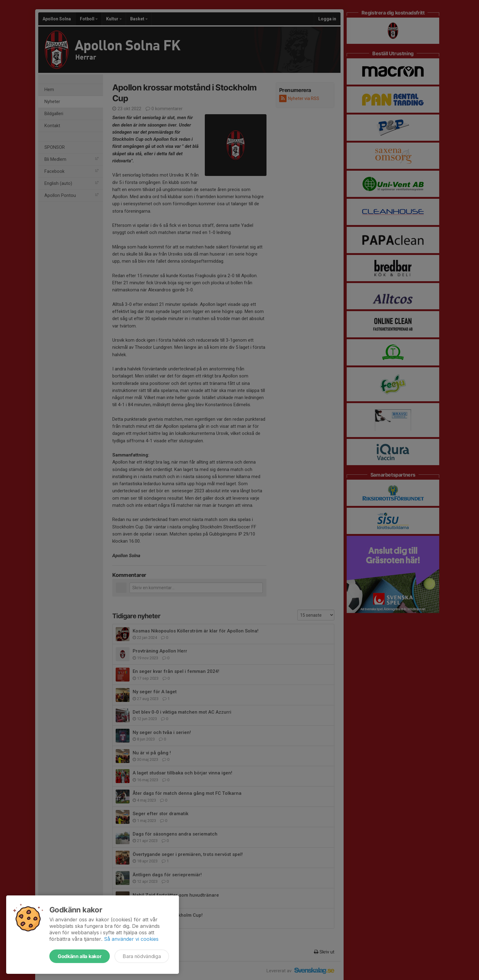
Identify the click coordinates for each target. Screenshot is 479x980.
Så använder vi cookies (131, 939)
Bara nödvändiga (142, 956)
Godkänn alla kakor (80, 956)
